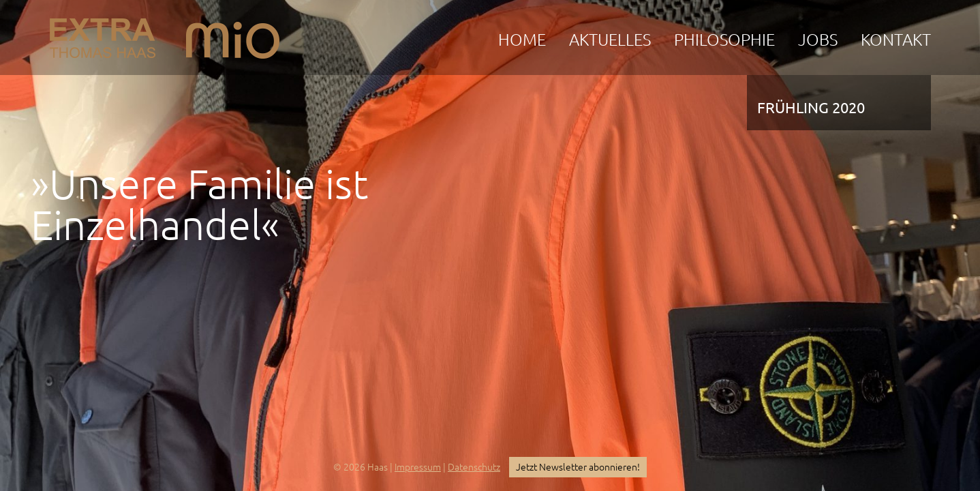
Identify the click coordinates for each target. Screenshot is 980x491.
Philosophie (724, 40)
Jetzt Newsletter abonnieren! (578, 467)
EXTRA (102, 35)
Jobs (818, 40)
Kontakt (896, 40)
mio (233, 35)
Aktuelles (610, 40)
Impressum (418, 467)
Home (522, 40)
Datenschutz (474, 467)
